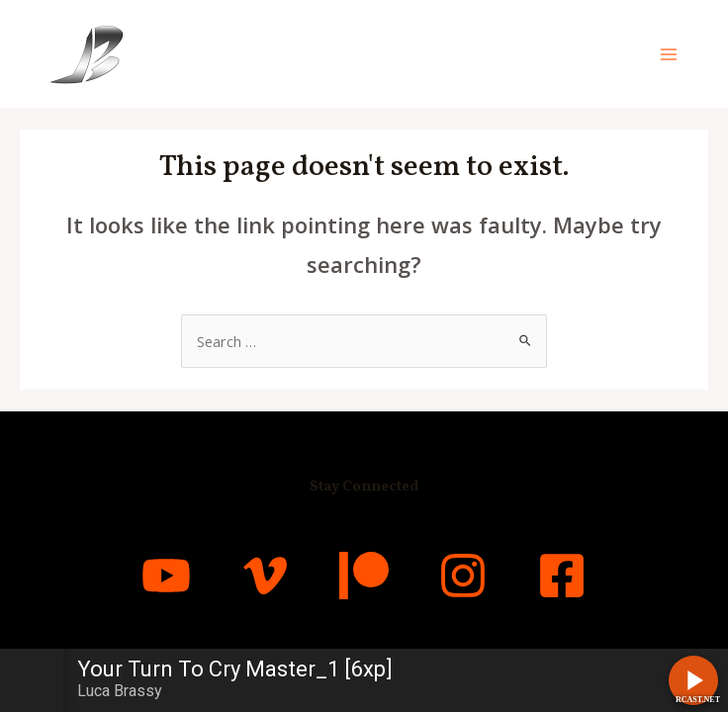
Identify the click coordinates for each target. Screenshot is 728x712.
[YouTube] (166, 576)
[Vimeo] (265, 576)
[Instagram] (463, 576)
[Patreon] (364, 576)
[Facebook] (562, 576)
